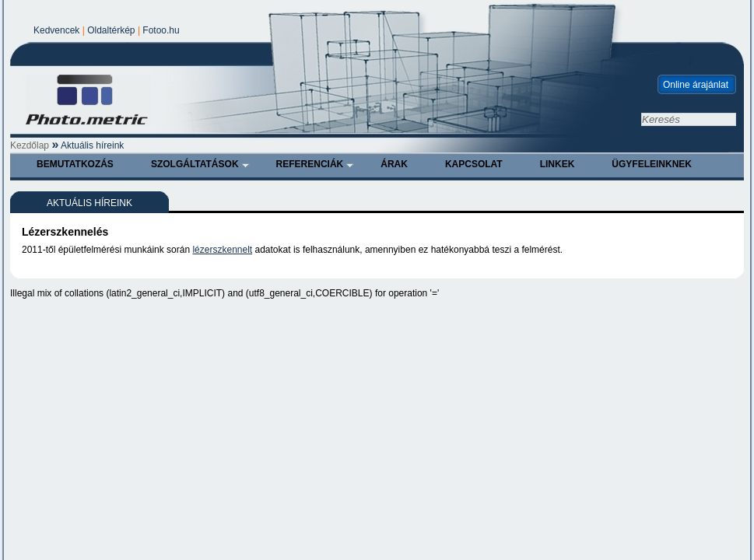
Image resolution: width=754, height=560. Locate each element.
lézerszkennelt (222, 250)
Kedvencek (56, 30)
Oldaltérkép (111, 30)
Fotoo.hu (161, 30)
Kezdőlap (30, 145)
